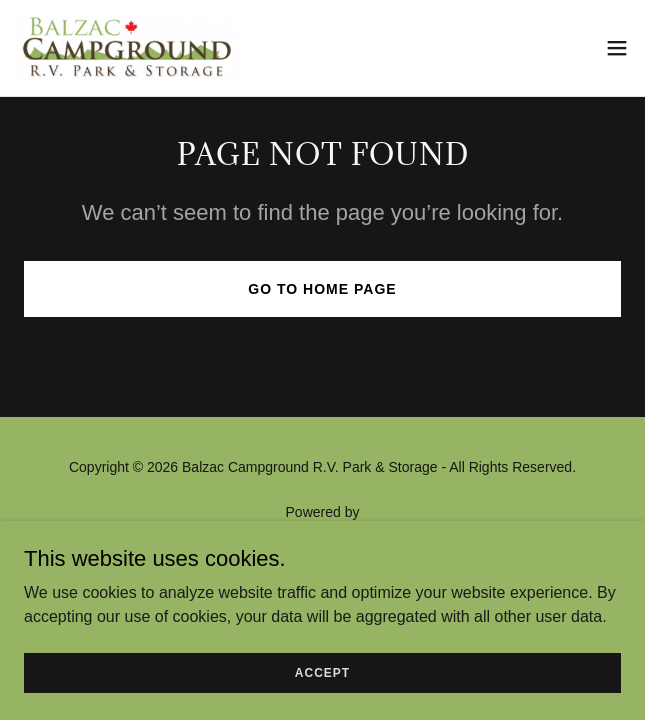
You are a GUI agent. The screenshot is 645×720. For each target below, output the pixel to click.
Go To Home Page (322, 289)
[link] (128, 48)
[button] (617, 48)
